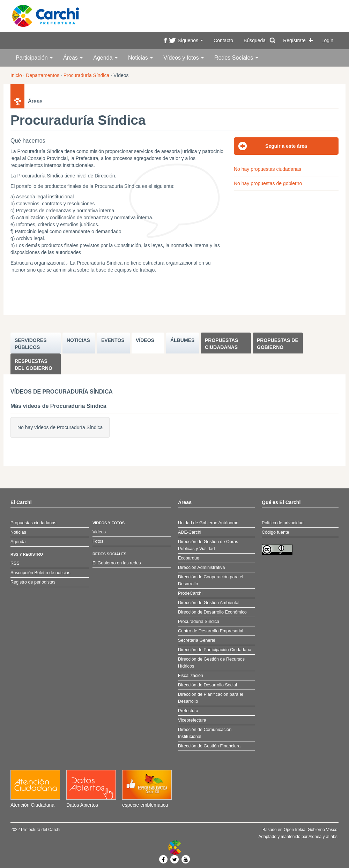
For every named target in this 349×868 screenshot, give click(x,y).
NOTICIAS (78, 340)
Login (327, 40)
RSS (15, 563)
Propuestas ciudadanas (221, 344)
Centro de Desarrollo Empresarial (211, 631)
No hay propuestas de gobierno (268, 183)
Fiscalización (191, 676)
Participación (34, 58)
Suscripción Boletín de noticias (40, 573)
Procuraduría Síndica (87, 75)
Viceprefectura (192, 720)
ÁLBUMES (182, 340)
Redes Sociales (236, 58)
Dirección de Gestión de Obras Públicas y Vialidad (208, 545)
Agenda (105, 58)
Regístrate (294, 40)
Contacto (223, 40)
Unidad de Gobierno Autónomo (208, 523)
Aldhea (315, 837)
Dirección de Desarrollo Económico (212, 612)
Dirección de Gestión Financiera (209, 746)
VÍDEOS (145, 340)
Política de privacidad (283, 523)
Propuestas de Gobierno (278, 344)
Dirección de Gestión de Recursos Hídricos (211, 663)
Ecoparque (189, 558)
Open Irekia (295, 830)
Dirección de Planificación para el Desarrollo (210, 698)
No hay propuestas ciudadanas (268, 169)
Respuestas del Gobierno (34, 365)
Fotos (98, 541)
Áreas (73, 58)
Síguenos (190, 40)
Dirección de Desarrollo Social (207, 685)
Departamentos (43, 75)
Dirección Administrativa (201, 568)
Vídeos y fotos (184, 58)
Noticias (140, 58)
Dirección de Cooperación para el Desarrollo (211, 580)
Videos (99, 532)
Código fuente (275, 532)
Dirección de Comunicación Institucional (205, 733)
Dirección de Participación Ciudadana (215, 650)
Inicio (16, 75)
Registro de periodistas (33, 582)
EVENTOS (113, 340)
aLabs (332, 837)
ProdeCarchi (190, 593)
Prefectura (188, 711)
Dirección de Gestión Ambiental (209, 603)
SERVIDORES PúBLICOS (31, 344)
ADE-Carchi (190, 532)
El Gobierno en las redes (117, 563)
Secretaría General (196, 640)
